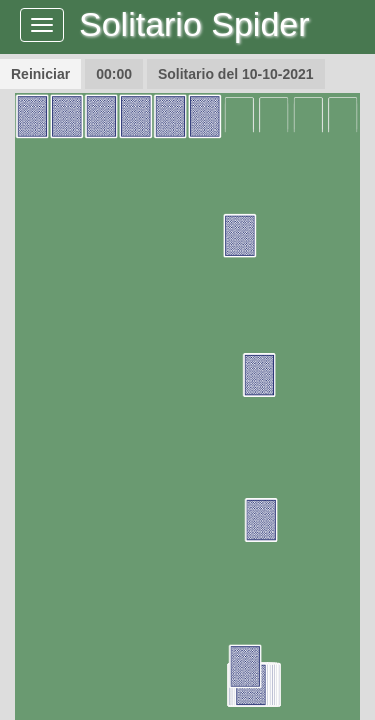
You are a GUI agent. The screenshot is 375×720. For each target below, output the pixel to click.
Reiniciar (40, 74)
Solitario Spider (194, 24)
